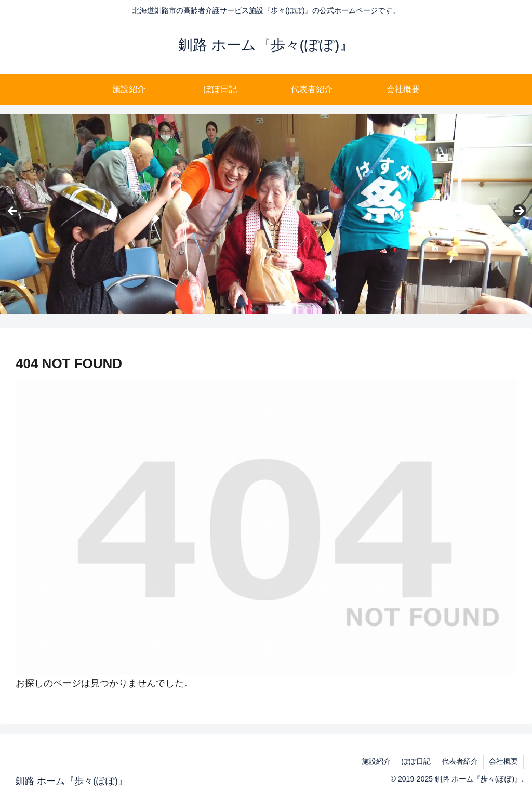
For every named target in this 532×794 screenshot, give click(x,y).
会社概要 (503, 761)
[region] (266, 214)
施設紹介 (376, 761)
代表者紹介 (460, 761)
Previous (13, 212)
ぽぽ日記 (416, 761)
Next (519, 212)
